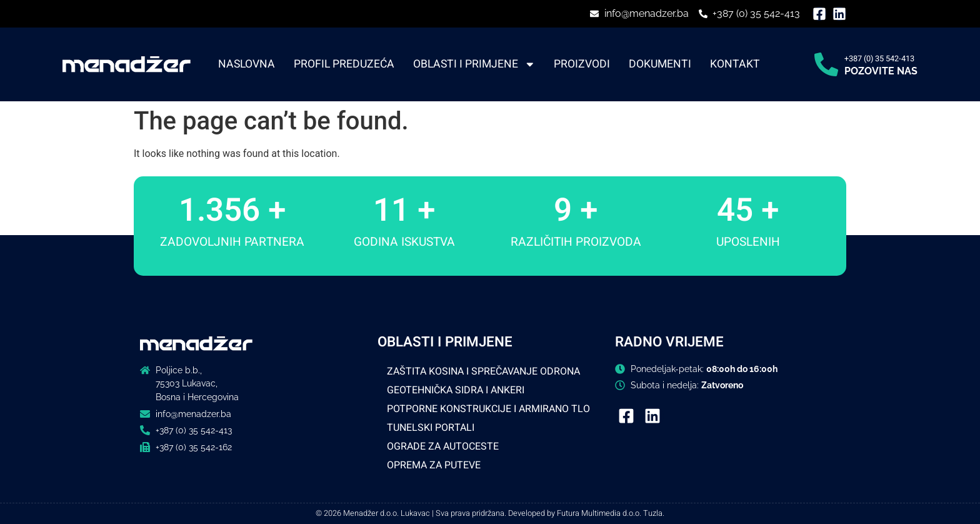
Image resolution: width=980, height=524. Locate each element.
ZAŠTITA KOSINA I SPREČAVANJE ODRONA (483, 371)
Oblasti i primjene (474, 64)
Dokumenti (660, 64)
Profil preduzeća (344, 64)
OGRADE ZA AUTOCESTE (443, 446)
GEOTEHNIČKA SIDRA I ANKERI (456, 390)
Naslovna (247, 64)
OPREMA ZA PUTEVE (434, 465)
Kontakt (735, 64)
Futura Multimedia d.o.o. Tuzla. (611, 513)
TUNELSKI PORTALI (431, 428)
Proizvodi (582, 64)
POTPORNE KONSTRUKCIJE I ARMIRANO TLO (488, 409)
